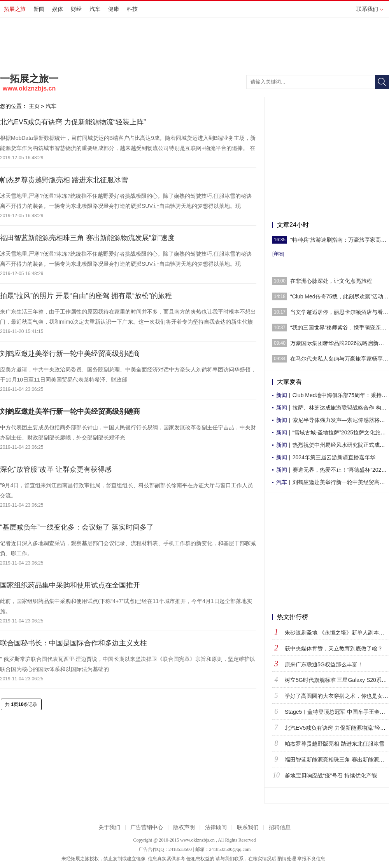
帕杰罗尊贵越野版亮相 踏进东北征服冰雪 (64, 180)
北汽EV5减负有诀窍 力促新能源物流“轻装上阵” (73, 122)
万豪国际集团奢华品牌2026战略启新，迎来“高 (340, 343)
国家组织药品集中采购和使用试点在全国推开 (70, 585)
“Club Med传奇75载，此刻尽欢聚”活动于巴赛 (340, 296)
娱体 (58, 9)
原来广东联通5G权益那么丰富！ (324, 664)
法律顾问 (216, 827)
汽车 (95, 9)
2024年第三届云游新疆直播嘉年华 (334, 457)
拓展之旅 (15, 9)
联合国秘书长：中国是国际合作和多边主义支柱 (74, 643)
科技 (132, 9)
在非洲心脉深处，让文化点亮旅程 (331, 281)
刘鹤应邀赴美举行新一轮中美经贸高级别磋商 (70, 354)
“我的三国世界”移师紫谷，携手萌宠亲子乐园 (340, 328)
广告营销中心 (147, 827)
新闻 (39, 9)
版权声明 (184, 827)
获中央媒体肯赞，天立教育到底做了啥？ (334, 648)
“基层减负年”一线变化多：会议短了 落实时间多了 (77, 527)
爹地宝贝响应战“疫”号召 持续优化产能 (331, 776)
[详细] (278, 254)
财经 (76, 9)
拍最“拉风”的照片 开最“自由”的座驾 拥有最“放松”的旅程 (86, 296)
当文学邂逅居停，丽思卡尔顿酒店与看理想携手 (340, 312)
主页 (34, 106)
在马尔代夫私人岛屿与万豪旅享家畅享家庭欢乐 (340, 359)
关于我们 (109, 827)
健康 (114, 9)
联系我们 (370, 9)
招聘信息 (280, 827)
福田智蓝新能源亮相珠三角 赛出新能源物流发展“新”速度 (87, 238)
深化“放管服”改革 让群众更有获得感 (56, 469)
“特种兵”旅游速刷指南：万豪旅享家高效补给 (340, 240)
